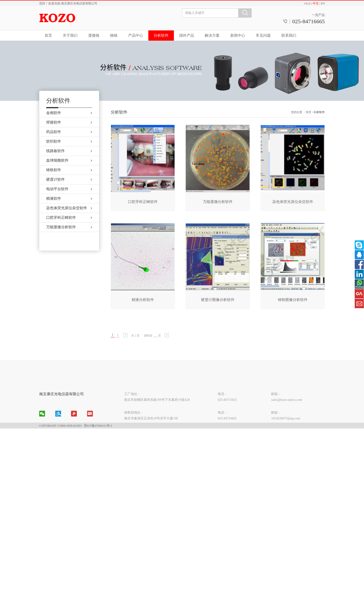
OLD (307, 3)
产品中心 (136, 35)
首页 (48, 35)
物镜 (114, 35)
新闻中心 (238, 35)
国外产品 (187, 35)
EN (323, 3)
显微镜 (94, 35)
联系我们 (289, 35)
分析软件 (161, 35)
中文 (316, 3)
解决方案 (212, 35)
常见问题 (263, 35)
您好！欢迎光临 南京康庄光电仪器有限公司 (68, 3)
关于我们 (70, 35)
